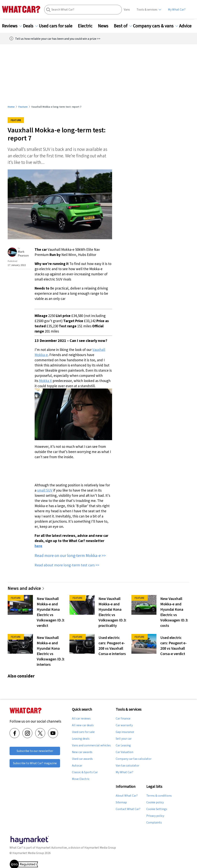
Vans (127, 9)
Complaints (154, 823)
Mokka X (45, 381)
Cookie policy (155, 802)
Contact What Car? (128, 809)
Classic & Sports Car (85, 772)
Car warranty (124, 725)
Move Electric (81, 779)
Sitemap (121, 802)
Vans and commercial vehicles (91, 745)
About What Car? (127, 796)
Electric (87, 26)
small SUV (45, 490)
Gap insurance (125, 732)
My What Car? (177, 9)
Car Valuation (125, 752)
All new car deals (83, 725)
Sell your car (124, 739)
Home (11, 107)
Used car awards (82, 759)
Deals (30, 26)
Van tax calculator (127, 766)
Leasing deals (81, 739)
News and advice (26, 588)
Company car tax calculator (134, 759)
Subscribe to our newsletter (35, 751)
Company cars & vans (155, 26)
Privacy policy (155, 816)
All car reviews (81, 719)
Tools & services (147, 9)
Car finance (123, 719)
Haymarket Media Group (100, 848)
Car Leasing (123, 745)
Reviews (12, 26)
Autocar (77, 766)
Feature (23, 107)
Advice (188, 26)
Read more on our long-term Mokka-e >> (70, 555)
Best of (123, 26)
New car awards (82, 752)
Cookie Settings (157, 809)
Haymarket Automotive (51, 848)
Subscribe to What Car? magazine (35, 763)
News (105, 26)
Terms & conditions (159, 796)
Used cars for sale (58, 26)
